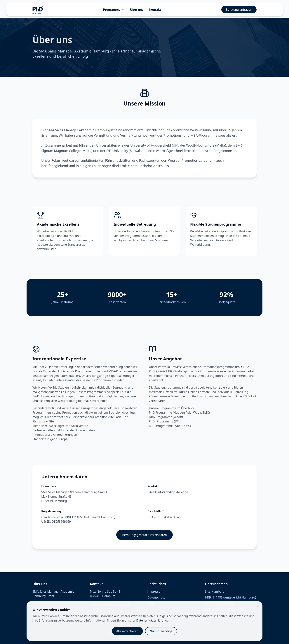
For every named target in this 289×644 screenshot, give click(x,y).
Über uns (137, 10)
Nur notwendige (161, 631)
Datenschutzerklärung (152, 620)
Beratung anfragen (239, 10)
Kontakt (155, 10)
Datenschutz (156, 597)
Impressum (155, 592)
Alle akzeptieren (127, 631)
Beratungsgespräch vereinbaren (144, 535)
